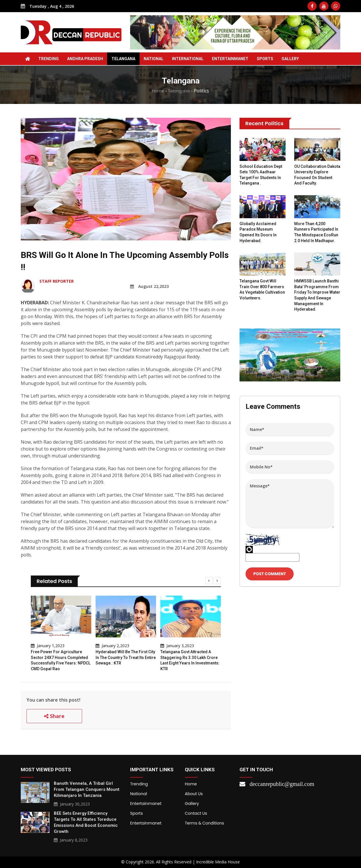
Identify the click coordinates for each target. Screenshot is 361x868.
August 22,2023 (149, 286)
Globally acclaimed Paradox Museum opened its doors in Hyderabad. (258, 232)
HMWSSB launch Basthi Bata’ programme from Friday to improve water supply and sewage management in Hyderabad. (317, 295)
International (188, 59)
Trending (49, 59)
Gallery (290, 59)
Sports (265, 59)
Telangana (123, 59)
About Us (194, 794)
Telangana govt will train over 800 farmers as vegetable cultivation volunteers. (262, 289)
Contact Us (196, 813)
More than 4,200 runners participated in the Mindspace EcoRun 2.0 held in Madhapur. (316, 232)
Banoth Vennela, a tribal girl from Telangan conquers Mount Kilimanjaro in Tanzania (87, 789)
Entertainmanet (230, 59)
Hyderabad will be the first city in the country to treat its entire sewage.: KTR (126, 657)
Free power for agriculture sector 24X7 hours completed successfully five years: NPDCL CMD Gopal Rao (61, 660)
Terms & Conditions (204, 823)
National (154, 59)
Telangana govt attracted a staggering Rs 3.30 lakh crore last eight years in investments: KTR (190, 660)
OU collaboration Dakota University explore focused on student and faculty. (317, 175)
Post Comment (270, 574)
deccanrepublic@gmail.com (282, 784)
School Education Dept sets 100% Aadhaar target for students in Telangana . (261, 175)
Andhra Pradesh (85, 59)
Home (158, 91)
